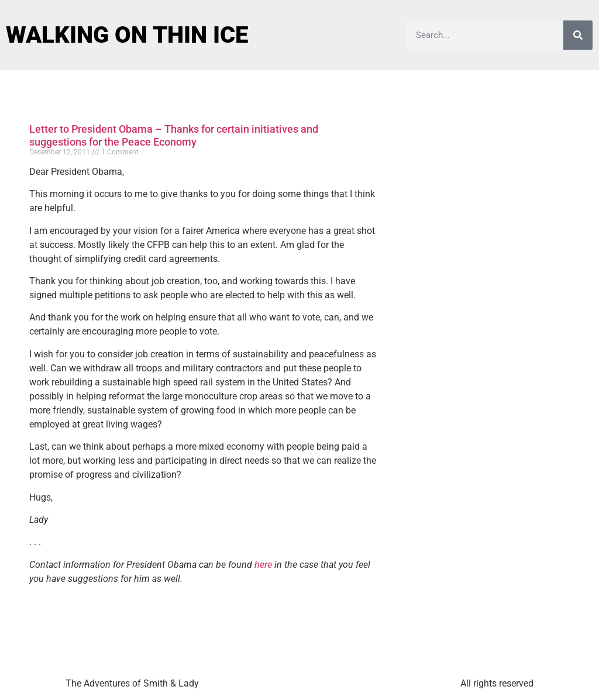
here (263, 565)
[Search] (578, 35)
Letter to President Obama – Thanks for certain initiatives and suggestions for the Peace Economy (174, 135)
